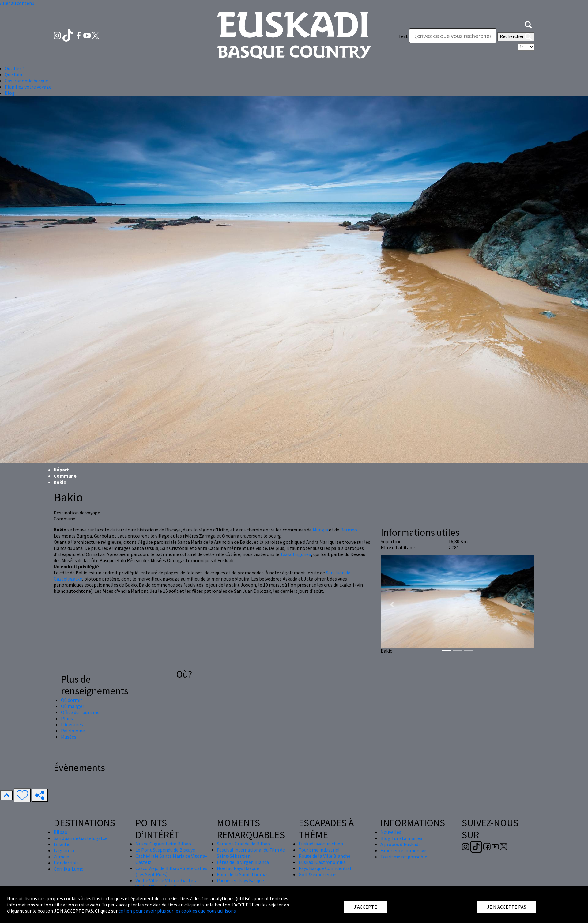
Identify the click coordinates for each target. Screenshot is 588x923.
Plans (67, 718)
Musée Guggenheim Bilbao (163, 844)
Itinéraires (72, 724)
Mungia (320, 530)
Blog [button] (10, 93)
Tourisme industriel (319, 850)
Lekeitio (62, 844)
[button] (528, 24)
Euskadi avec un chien (321, 844)
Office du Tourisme (80, 712)
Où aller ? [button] (14, 68)
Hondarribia (66, 863)
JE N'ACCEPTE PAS (507, 907)
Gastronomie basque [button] (26, 81)
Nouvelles (391, 832)
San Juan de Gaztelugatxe (81, 838)
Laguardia (64, 850)
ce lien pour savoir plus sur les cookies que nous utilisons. (178, 911)
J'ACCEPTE (365, 907)
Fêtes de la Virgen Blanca (243, 862)
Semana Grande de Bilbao (243, 844)
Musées (69, 737)
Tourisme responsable (404, 857)
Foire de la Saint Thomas (243, 874)
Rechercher (516, 37)
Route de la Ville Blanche (324, 856)
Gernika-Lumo (69, 869)
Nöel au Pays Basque (238, 868)
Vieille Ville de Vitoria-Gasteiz (166, 880)
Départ (61, 470)
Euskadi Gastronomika (322, 862)
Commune (65, 476)
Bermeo (349, 530)
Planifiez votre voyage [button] (28, 87)
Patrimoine (73, 731)
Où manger (73, 706)
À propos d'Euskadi (400, 844)
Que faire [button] (14, 74)
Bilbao (60, 832)
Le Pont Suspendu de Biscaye (165, 850)
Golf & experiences (318, 874)
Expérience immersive (403, 850)
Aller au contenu (17, 3)
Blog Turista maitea (401, 838)
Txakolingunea (296, 554)
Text (403, 36)
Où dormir (72, 700)
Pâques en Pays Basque (240, 880)
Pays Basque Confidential (325, 868)
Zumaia (61, 857)
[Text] (453, 36)
